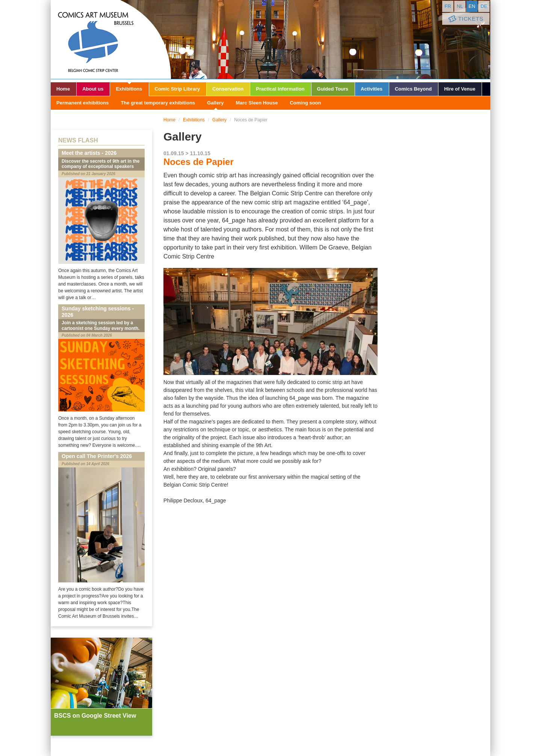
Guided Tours (333, 89)
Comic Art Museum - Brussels (111, 39)
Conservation (228, 89)
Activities (372, 89)
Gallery (215, 103)
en (472, 6)
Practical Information (280, 89)
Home (63, 89)
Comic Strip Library (178, 89)
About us (93, 89)
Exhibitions (129, 89)
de (484, 6)
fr (448, 6)
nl (460, 6)
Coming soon (305, 103)
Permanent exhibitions (82, 103)
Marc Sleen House (257, 103)
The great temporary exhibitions (158, 103)
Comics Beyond (413, 89)
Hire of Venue (460, 89)
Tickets (465, 19)
